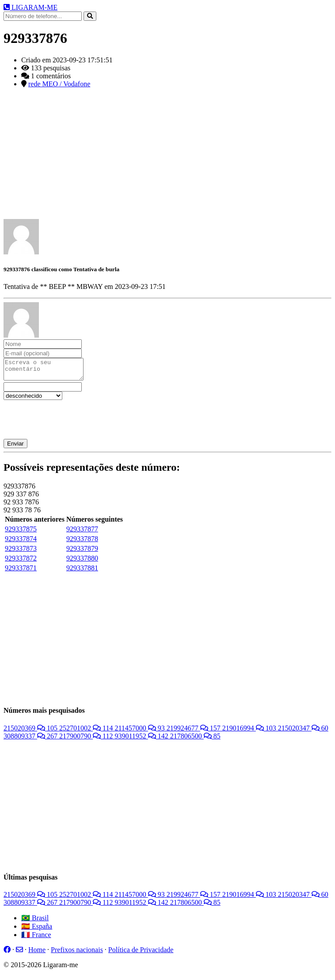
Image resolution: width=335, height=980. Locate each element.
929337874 (21, 543)
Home (37, 954)
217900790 (87, 740)
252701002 (87, 732)
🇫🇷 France (36, 939)
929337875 (21, 533)
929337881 (82, 572)
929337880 (82, 562)
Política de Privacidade (141, 954)
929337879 (82, 552)
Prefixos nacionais (77, 954)
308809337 (31, 740)
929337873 (21, 552)
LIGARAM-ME (30, 7)
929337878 (82, 543)
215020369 (31, 732)
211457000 (140, 732)
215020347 (303, 732)
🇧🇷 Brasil (35, 922)
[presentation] (71, 421)
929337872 (21, 562)
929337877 (82, 533)
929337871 (21, 572)
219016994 (250, 732)
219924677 (194, 732)
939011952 (142, 740)
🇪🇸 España (37, 930)
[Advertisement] (167, 157)
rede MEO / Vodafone (59, 84)
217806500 (195, 740)
